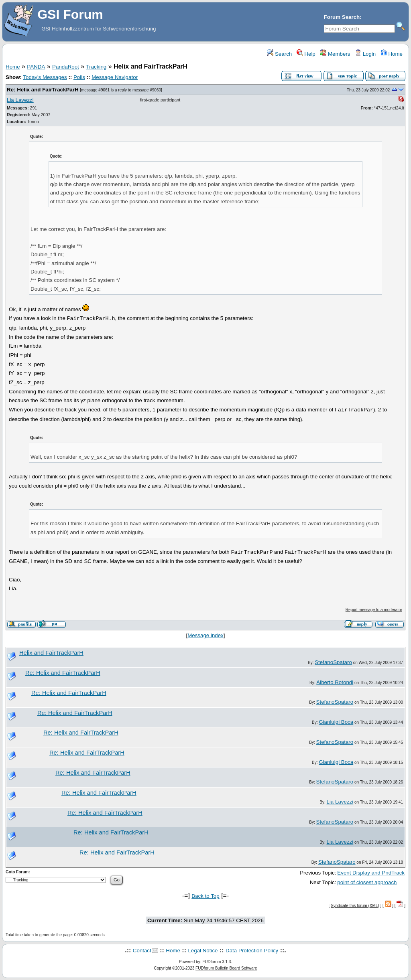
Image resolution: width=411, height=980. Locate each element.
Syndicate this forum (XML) (355, 906)
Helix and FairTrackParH (51, 653)
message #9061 (95, 90)
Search (279, 54)
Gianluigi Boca (336, 722)
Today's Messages (45, 77)
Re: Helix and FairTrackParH (43, 90)
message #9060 (147, 90)
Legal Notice (203, 951)
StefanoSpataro (333, 662)
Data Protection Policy (252, 951)
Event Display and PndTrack (371, 873)
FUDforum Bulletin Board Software (226, 968)
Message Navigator (115, 77)
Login (365, 54)
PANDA (36, 67)
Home (392, 54)
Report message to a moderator (374, 610)
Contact (142, 951)
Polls (79, 77)
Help (306, 54)
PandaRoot (66, 67)
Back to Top (205, 896)
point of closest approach (367, 882)
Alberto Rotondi (335, 682)
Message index (205, 635)
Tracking (97, 67)
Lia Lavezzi (20, 100)
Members (335, 54)
